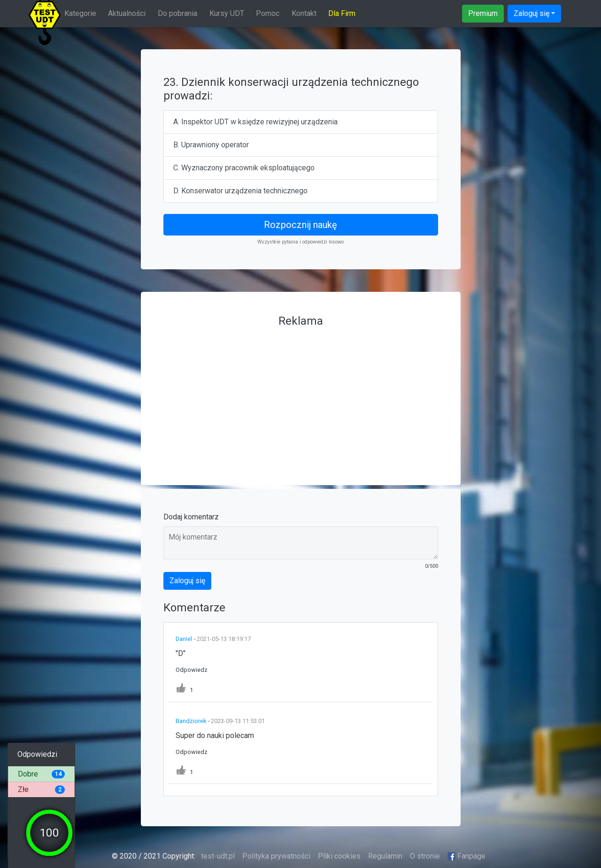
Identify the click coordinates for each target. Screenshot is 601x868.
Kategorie (80, 13)
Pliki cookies (339, 856)
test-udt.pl (217, 856)
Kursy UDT (227, 13)
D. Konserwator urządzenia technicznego (240, 191)
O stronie (425, 856)
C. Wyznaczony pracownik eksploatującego (244, 168)
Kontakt (304, 13)
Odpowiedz (192, 670)
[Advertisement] (301, 397)
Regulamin (385, 856)
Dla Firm (342, 13)
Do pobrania (177, 13)
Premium (483, 13)
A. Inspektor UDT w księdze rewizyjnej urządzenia (255, 122)
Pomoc (268, 13)
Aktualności (127, 13)
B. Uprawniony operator (211, 145)
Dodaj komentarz (191, 517)
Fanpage (467, 856)
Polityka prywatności (276, 856)
